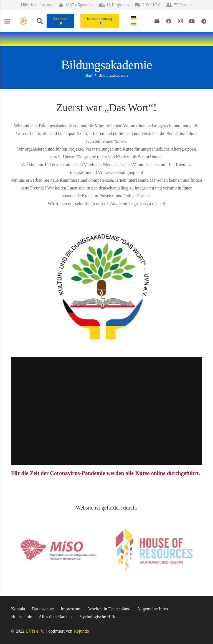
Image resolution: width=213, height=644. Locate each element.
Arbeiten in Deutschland (109, 609)
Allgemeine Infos (153, 609)
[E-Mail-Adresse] (157, 21)
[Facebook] (169, 21)
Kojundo (81, 631)
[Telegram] (204, 21)
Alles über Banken (55, 617)
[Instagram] (180, 21)
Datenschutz (43, 609)
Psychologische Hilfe (97, 617)
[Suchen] (40, 21)
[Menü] (7, 21)
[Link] (23, 21)
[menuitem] (135, 18)
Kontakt (18, 609)
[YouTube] (192, 21)
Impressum (71, 609)
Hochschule (22, 617)
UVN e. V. (35, 631)
